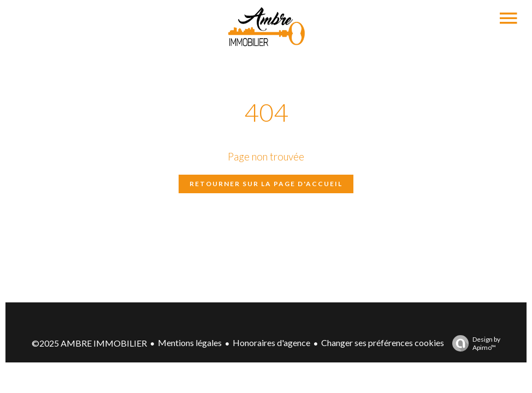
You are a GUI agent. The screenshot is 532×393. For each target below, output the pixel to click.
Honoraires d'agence (271, 343)
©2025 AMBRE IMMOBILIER (89, 343)
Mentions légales (190, 343)
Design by (474, 343)
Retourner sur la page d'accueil (266, 184)
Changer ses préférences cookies (383, 343)
